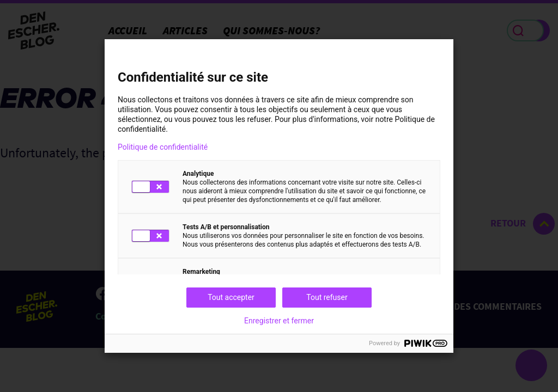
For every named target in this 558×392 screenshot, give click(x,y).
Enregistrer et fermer (279, 321)
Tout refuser (327, 297)
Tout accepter (231, 297)
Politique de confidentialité (163, 147)
